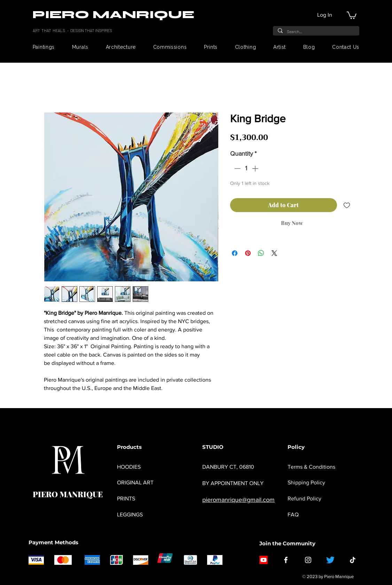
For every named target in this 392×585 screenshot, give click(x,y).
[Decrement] (237, 168)
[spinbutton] (246, 168)
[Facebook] (286, 560)
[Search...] (316, 31)
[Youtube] (264, 560)
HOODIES (129, 467)
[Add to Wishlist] (347, 205)
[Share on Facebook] (235, 253)
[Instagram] (308, 560)
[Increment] (256, 168)
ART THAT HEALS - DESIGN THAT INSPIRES (73, 30)
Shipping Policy (306, 482)
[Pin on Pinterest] (248, 253)
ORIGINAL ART (135, 482)
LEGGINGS (130, 514)
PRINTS (126, 498)
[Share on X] (274, 253)
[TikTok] (353, 560)
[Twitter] (330, 560)
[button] (352, 15)
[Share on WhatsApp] (261, 253)
